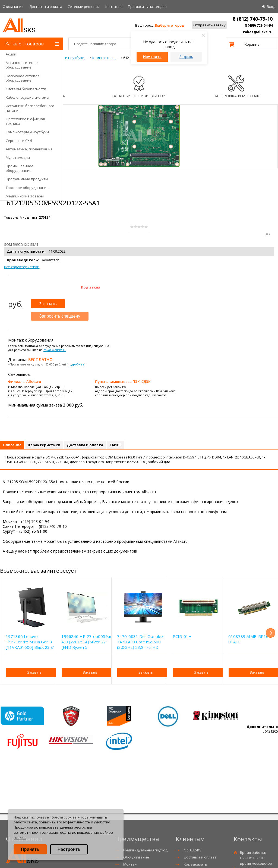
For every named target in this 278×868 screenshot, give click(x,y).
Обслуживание (136, 857)
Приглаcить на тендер (147, 7)
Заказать (48, 303)
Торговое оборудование (27, 188)
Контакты (114, 7)
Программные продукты (27, 179)
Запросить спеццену (60, 316)
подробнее (76, 364)
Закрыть (186, 57)
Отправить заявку (209, 25)
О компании (13, 7)
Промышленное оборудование (20, 168)
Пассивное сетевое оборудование (23, 78)
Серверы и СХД (19, 141)
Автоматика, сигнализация (29, 149)
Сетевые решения (84, 7)
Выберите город (169, 25)
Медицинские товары (25, 196)
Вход (271, 7)
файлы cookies (64, 817)
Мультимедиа (18, 157)
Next (271, 633)
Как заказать (195, 864)
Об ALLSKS (193, 850)
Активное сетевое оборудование (22, 65)
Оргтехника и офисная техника (25, 121)
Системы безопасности (26, 89)
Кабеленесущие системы (27, 97)
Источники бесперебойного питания (30, 108)
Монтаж (130, 864)
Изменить (152, 57)
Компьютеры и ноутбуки (27, 132)
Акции (11, 54)
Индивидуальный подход (145, 850)
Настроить (69, 849)
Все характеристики (22, 267)
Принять (30, 849)
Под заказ (91, 287)
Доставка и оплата (46, 7)
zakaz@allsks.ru (258, 32)
